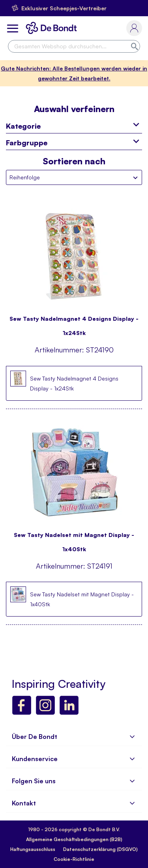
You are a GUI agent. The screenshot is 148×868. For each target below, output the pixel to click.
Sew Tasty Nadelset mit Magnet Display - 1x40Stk (74, 538)
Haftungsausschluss (33, 849)
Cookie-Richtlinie (74, 859)
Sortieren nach (74, 161)
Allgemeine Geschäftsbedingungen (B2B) (74, 839)
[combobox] (74, 46)
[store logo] (53, 28)
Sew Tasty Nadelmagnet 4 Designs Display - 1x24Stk (74, 322)
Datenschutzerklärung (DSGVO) (100, 849)
